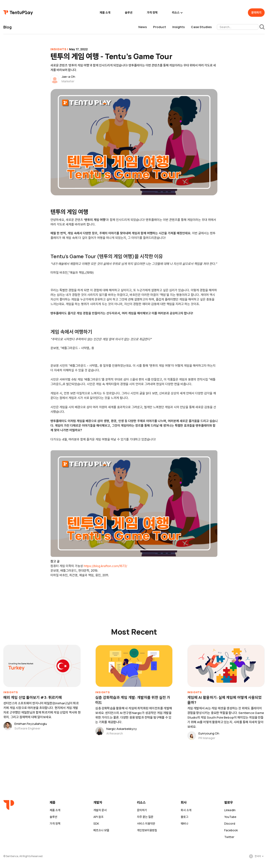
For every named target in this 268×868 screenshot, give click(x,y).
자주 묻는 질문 (145, 817)
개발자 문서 (100, 810)
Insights (178, 27)
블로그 (184, 817)
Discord (230, 823)
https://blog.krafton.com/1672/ (105, 566)
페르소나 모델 (101, 830)
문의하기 (256, 12)
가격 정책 (152, 12)
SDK (96, 823)
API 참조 (98, 817)
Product (160, 27)
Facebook (231, 830)
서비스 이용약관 (146, 823)
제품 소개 (105, 12)
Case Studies (201, 27)
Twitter (229, 837)
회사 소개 (186, 810)
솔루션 (129, 12)
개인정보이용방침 (147, 830)
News (143, 27)
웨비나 (184, 823)
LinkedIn (230, 810)
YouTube (230, 817)
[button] (177, 13)
